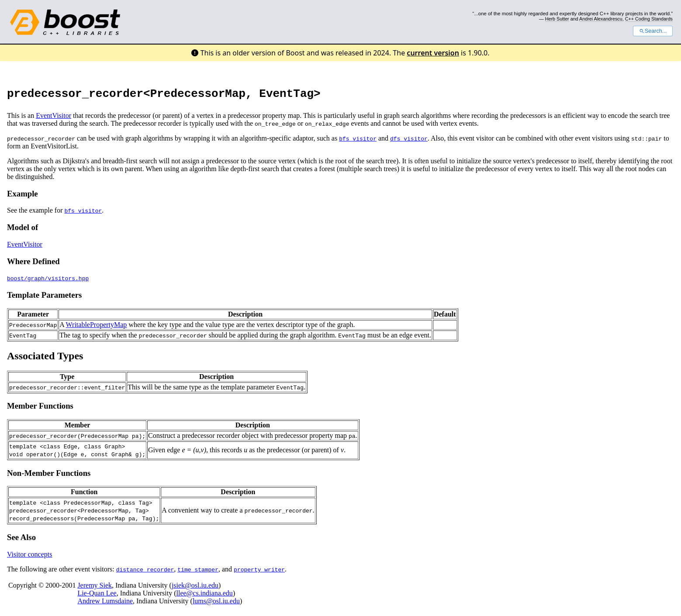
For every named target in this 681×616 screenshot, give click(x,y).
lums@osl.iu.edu (216, 604)
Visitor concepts (29, 557)
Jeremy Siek (95, 588)
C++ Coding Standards (649, 19)
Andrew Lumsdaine (105, 604)
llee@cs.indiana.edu (205, 596)
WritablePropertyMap (97, 327)
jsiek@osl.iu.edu (195, 588)
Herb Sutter (557, 19)
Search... (653, 31)
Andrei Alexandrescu (601, 19)
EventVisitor (54, 118)
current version (433, 53)
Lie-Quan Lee (97, 596)
